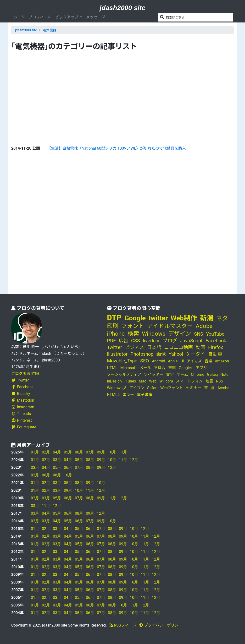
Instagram (23, 407)
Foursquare (24, 427)
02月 (46, 452)
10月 (112, 452)
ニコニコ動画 (178, 347)
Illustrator (117, 354)
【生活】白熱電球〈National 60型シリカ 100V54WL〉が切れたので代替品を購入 (117, 148)
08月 (90, 460)
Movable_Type (122, 361)
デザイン (180, 334)
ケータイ (195, 354)
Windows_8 (117, 388)
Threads (21, 414)
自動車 (215, 354)
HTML (112, 368)
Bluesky (21, 394)
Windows (154, 334)
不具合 (160, 368)
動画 (200, 347)
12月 (134, 460)
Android (159, 361)
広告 (123, 341)
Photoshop (142, 354)
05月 (68, 452)
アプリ (201, 368)
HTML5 (113, 395)
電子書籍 (145, 395)
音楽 (208, 361)
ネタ (222, 318)
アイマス (194, 361)
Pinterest (22, 420)
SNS (199, 334)
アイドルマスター (170, 326)
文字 (170, 374)
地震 (209, 381)
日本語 (154, 347)
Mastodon (23, 400)
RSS (220, 381)
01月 (35, 452)
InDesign (114, 381)
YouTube (215, 334)
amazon (222, 361)
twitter (158, 318)
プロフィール (40, 17)
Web (153, 381)
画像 (161, 354)
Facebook (22, 387)
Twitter (20, 380)
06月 (79, 452)
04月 (57, 452)
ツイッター (154, 374)
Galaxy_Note (218, 374)
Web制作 (184, 318)
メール (145, 368)
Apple (173, 361)
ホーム (19, 17)
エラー (128, 395)
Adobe (204, 326)
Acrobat (224, 388)
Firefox (216, 347)
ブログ (170, 341)
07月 (90, 452)
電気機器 (50, 30)
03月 (57, 460)
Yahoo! (176, 354)
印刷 (113, 326)
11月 (123, 452)
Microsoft (128, 368)
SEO (145, 361)
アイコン (137, 388)
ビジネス (134, 347)
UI (182, 361)
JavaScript (191, 341)
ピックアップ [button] (67, 17)
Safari (152, 388)
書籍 (172, 368)
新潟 (207, 318)
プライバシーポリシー (161, 625)
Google (135, 318)
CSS (136, 341)
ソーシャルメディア (124, 374)
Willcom (166, 381)
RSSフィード (123, 625)
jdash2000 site (122, 8)
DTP (114, 318)
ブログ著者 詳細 (25, 374)
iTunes (130, 381)
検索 (133, 334)
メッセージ (95, 17)
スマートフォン (189, 381)
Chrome (198, 374)
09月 (101, 452)
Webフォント (172, 388)
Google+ (186, 368)
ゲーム (182, 374)
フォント (133, 326)
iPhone (116, 334)
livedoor (151, 341)
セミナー (194, 388)
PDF (111, 341)
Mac (142, 381)
